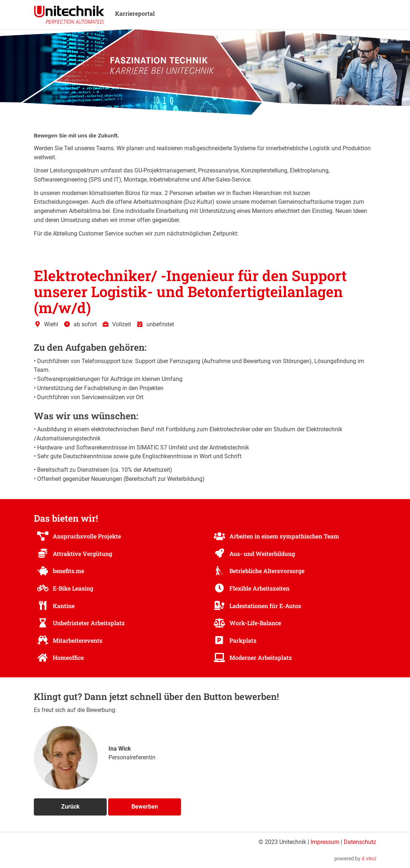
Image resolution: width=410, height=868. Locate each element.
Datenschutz (360, 842)
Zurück (70, 807)
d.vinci (369, 859)
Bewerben (145, 807)
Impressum (325, 842)
